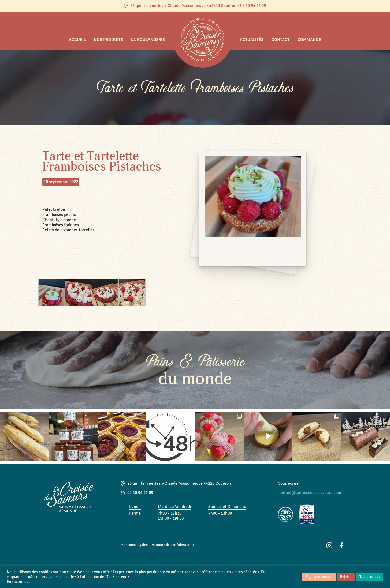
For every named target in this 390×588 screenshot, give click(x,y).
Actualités (252, 40)
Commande (309, 40)
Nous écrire (288, 483)
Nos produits (108, 40)
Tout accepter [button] (370, 577)
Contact (281, 40)
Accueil (77, 40)
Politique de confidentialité (173, 545)
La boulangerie (148, 40)
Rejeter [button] (346, 577)
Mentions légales (134, 545)
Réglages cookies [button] (319, 577)
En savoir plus (19, 582)
